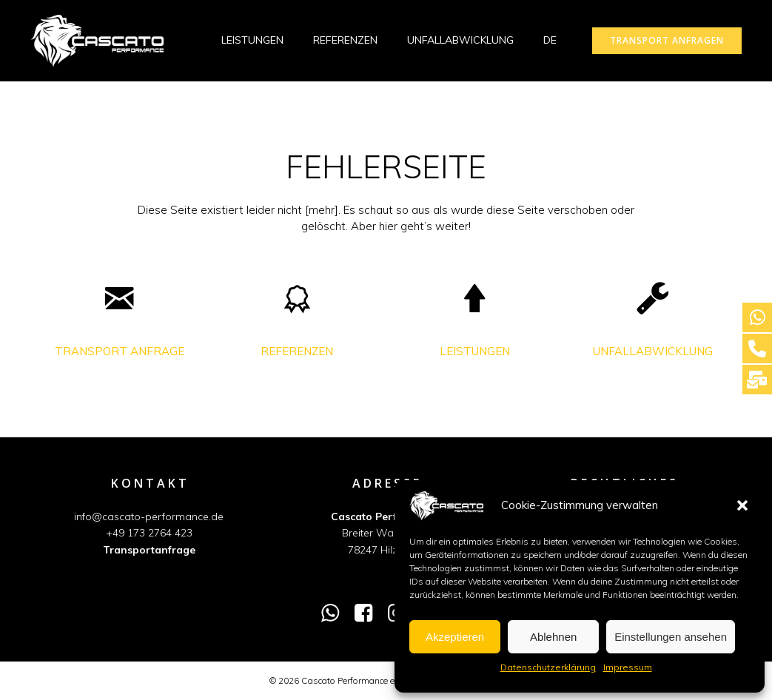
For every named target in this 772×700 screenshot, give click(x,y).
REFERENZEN (345, 40)
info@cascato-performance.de (150, 517)
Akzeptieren (455, 637)
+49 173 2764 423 (149, 534)
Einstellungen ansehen (671, 637)
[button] (742, 505)
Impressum (628, 667)
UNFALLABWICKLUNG (460, 40)
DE (557, 40)
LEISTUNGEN (252, 40)
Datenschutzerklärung (548, 667)
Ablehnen (553, 637)
